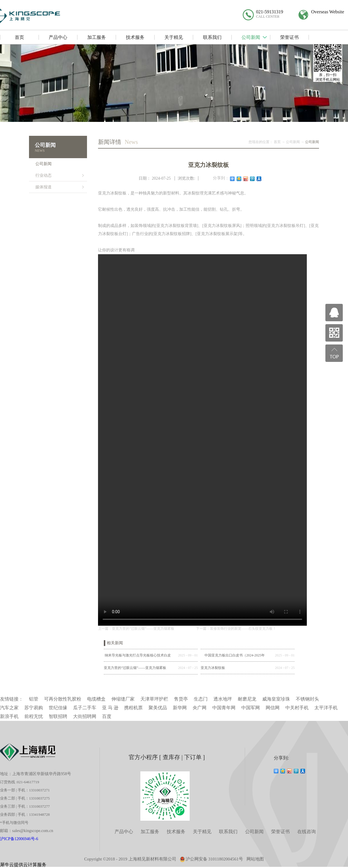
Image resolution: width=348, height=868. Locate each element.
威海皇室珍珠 (276, 699)
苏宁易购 (34, 708)
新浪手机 (9, 716)
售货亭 (181, 699)
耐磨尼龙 (247, 699)
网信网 (273, 708)
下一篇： (236, 629)
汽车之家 (9, 708)
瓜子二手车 (85, 708)
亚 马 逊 (110, 708)
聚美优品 (158, 708)
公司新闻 (293, 142)
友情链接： (12, 699)
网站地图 (255, 859)
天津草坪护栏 (154, 699)
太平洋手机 (326, 708)
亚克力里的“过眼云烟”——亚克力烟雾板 (135, 668)
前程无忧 (34, 716)
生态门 (201, 699)
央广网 (200, 708)
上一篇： (136, 629)
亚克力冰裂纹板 (213, 668)
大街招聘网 (85, 716)
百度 (107, 716)
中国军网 (251, 708)
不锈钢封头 (307, 699)
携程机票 (133, 708)
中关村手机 (297, 708)
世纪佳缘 (58, 708)
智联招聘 (58, 716)
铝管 (34, 699)
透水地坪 (223, 699)
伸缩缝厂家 (123, 699)
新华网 (180, 708)
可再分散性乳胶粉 (63, 699)
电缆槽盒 (96, 699)
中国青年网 (224, 708)
